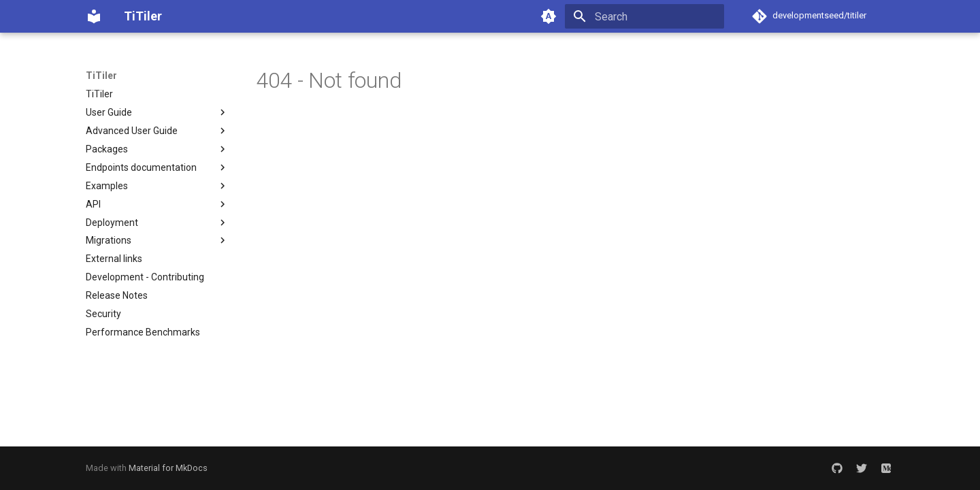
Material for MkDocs (168, 468)
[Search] (644, 16)
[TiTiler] (94, 16)
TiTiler (101, 76)
